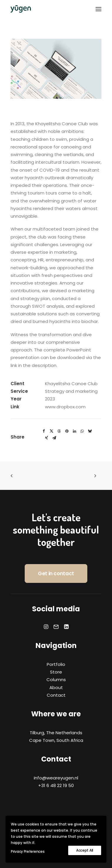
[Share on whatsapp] (82, 431)
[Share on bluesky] (90, 431)
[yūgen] (21, 9)
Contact (56, 695)
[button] (98, 9)
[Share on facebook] (44, 431)
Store (56, 672)
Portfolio (56, 664)
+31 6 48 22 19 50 (56, 785)
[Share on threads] (59, 431)
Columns (56, 680)
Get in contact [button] (56, 573)
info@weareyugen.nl (56, 778)
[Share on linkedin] (74, 431)
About (56, 687)
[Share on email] (54, 438)
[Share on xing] (46, 438)
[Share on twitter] (51, 431)
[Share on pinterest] (67, 431)
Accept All (85, 850)
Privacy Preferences (28, 851)
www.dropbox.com (65, 407)
